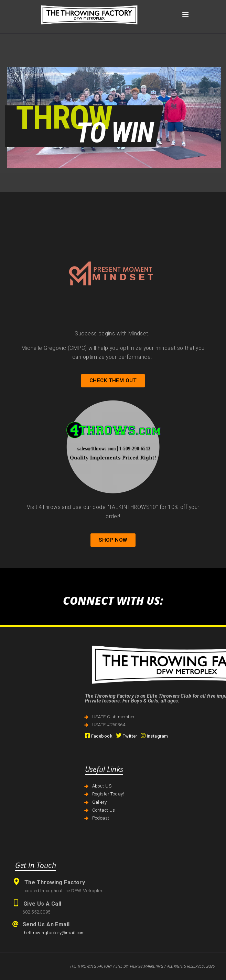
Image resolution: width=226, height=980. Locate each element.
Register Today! (108, 794)
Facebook (99, 736)
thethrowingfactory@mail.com (53, 933)
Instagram (154, 736)
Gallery (100, 802)
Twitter (127, 736)
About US (102, 786)
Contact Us (104, 810)
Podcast (101, 818)
